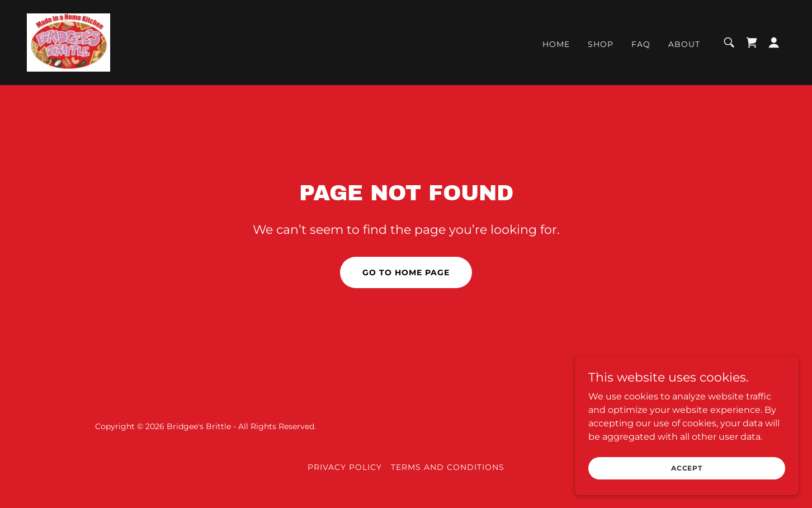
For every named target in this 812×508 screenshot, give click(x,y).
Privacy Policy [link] (345, 467)
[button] (774, 43)
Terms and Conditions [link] (448, 467)
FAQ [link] (641, 44)
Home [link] (556, 44)
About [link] (684, 44)
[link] (69, 42)
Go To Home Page (406, 272)
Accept (687, 468)
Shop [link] (601, 44)
